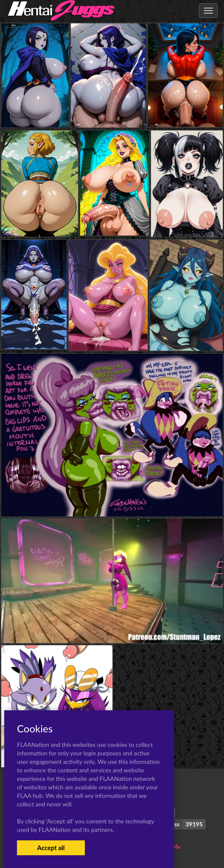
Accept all (51, 848)
